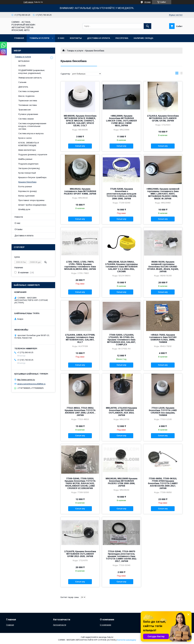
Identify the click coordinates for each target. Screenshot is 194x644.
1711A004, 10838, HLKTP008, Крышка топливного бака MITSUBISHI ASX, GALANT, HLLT (80, 338)
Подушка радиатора (28, 164)
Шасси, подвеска (26, 96)
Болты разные (25, 187)
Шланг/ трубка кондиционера (32, 205)
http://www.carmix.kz (26, 379)
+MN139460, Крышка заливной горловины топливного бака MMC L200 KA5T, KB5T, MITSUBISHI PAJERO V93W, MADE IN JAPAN (163, 194)
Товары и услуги (39, 38)
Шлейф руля (24, 209)
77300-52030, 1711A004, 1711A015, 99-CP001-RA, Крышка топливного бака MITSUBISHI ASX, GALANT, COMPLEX (121, 340)
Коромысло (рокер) (28, 191)
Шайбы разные (25, 159)
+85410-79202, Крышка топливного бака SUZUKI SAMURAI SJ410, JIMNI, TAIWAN (163, 338)
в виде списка (181, 74)
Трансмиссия (24, 110)
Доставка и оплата (99, 38)
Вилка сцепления (26, 196)
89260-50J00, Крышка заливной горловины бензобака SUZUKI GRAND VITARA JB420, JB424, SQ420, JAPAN (163, 267)
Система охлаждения (29, 91)
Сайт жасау (28, 2)
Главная (19, 38)
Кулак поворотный (27, 173)
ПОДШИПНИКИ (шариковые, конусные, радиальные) (32, 72)
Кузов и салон (25, 138)
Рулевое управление (28, 114)
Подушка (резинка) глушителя (33, 155)
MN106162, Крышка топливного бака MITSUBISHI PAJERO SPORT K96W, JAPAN (80, 191)
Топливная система (28, 105)
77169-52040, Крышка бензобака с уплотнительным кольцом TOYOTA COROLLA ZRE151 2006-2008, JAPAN (121, 194)
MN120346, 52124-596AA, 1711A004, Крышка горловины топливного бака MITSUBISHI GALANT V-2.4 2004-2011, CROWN (121, 267)
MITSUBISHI (24, 61)
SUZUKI (22, 66)
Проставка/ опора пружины (31, 200)
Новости (19, 217)
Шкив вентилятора (27, 150)
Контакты (76, 38)
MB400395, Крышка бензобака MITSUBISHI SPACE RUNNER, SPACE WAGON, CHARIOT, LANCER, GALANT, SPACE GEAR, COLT (80, 121)
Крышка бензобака (27, 182)
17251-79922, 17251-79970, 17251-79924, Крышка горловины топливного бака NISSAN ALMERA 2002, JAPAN (80, 265)
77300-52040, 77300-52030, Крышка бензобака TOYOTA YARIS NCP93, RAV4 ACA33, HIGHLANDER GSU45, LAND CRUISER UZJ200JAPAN (80, 483)
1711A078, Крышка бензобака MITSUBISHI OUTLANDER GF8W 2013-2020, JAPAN (80, 554)
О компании (105, 625)
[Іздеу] (147, 26)
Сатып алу (80, 146)
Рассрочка (122, 38)
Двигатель (23, 87)
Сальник (22, 82)
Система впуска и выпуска (31, 133)
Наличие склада (143, 38)
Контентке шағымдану (127, 640)
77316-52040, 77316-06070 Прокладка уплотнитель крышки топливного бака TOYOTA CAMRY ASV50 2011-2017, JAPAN (121, 556)
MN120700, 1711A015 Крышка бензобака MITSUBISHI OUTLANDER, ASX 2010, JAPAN (121, 411)
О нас (61, 38)
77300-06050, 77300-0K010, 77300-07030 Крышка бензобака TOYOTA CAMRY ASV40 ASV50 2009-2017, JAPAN (163, 483)
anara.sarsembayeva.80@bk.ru (31, 384)
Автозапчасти (60, 625)
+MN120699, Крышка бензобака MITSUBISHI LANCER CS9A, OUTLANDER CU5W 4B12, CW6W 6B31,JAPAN (121, 121)
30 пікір (147, 2)
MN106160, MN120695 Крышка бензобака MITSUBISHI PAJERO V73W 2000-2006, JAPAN (121, 482)
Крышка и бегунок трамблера (32, 177)
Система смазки (26, 119)
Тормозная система (28, 101)
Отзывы (18, 229)
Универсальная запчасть (30, 78)
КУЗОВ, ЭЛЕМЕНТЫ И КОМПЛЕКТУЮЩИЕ (29, 144)
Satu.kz (110, 637)
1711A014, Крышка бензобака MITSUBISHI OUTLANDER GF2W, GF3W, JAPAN (163, 118)
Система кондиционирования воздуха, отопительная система (32, 126)
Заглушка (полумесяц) (29, 168)
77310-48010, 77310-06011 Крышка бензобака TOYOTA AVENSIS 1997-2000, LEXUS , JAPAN (80, 411)
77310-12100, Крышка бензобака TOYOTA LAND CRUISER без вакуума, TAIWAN (163, 411)
